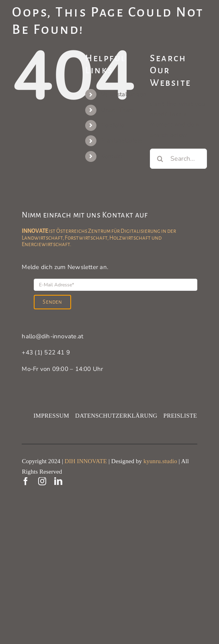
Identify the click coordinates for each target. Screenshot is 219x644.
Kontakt (112, 156)
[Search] (160, 159)
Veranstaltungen (124, 94)
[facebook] (26, 481)
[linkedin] (58, 481)
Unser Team (118, 110)
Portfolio (113, 125)
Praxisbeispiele (122, 141)
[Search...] (178, 159)
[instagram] (42, 481)
